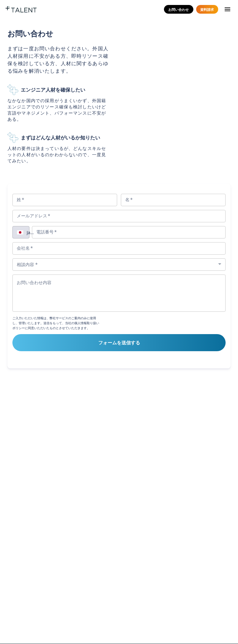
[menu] (227, 9)
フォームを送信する (119, 342)
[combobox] (31, 232)
